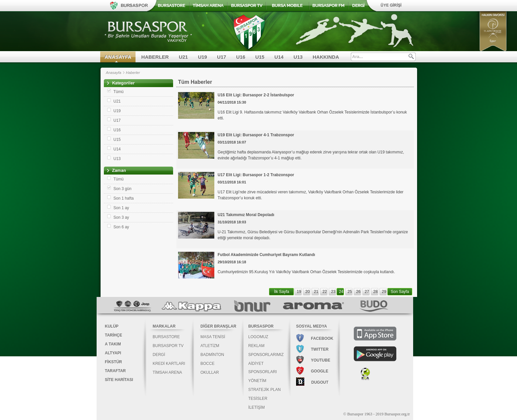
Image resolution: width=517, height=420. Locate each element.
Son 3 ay (121, 217)
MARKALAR (164, 326)
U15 (260, 57)
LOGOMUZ (258, 337)
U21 (183, 57)
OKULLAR (210, 372)
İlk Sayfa (282, 292)
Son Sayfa (400, 292)
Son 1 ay (121, 208)
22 (325, 292)
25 (350, 292)
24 (341, 292)
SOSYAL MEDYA (312, 326)
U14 (279, 57)
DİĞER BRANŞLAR (218, 326)
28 (375, 292)
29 (384, 292)
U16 (241, 57)
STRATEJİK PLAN (264, 390)
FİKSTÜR (113, 362)
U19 (202, 57)
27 (367, 292)
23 (333, 292)
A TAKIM (113, 344)
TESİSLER (258, 399)
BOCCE (208, 364)
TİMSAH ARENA (167, 372)
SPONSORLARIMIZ (266, 355)
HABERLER (155, 57)
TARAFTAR (115, 371)
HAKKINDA (326, 57)
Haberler (133, 73)
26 (358, 292)
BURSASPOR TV (168, 346)
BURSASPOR (261, 326)
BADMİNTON (212, 355)
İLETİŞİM (257, 407)
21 (316, 292)
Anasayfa (114, 73)
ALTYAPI (113, 353)
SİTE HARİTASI (119, 380)
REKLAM (256, 346)
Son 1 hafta (123, 198)
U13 (298, 57)
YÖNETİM (257, 381)
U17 (222, 57)
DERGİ (159, 355)
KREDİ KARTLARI (169, 364)
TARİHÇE (113, 335)
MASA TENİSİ (213, 337)
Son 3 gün (122, 189)
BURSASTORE (166, 337)
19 (299, 292)
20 (307, 292)
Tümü (119, 92)
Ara (411, 56)
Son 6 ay (121, 227)
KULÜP (112, 326)
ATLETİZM (210, 346)
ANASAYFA (118, 57)
